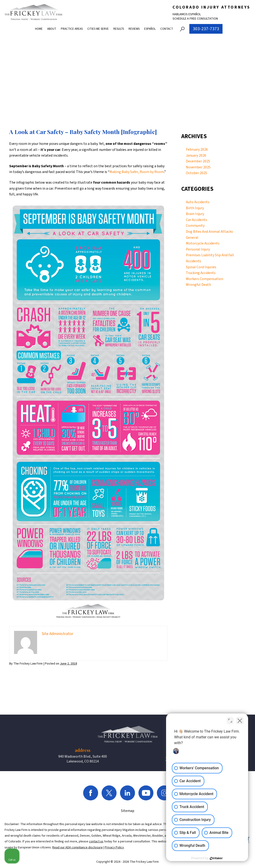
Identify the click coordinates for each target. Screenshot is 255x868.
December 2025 (198, 161)
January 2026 (196, 155)
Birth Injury (195, 208)
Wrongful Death (198, 285)
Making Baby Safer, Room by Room (137, 172)
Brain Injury (195, 214)
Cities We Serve (98, 29)
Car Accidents (196, 220)
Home (39, 29)
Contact (167, 29)
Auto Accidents (198, 202)
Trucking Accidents (201, 273)
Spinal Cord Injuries (201, 267)
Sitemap (128, 856)
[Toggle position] (230, 721)
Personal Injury (198, 249)
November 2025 (198, 167)
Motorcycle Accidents (203, 243)
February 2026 (197, 149)
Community (195, 226)
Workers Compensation (205, 279)
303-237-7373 (206, 29)
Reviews (134, 29)
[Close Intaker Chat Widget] (240, 721)
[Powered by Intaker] (216, 858)
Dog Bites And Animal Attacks (209, 232)
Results (119, 29)
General (192, 238)
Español (150, 29)
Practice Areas (72, 29)
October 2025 (196, 173)
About (52, 29)
